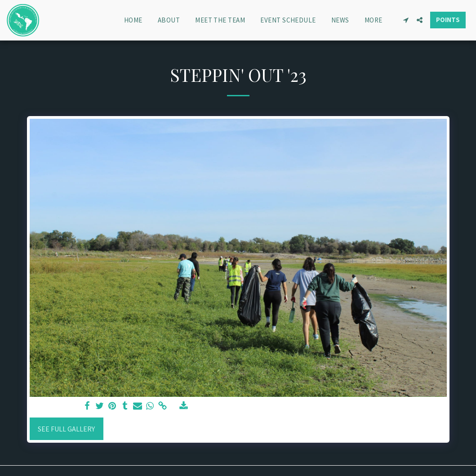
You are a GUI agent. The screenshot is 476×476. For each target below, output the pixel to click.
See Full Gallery (66, 429)
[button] (406, 20)
